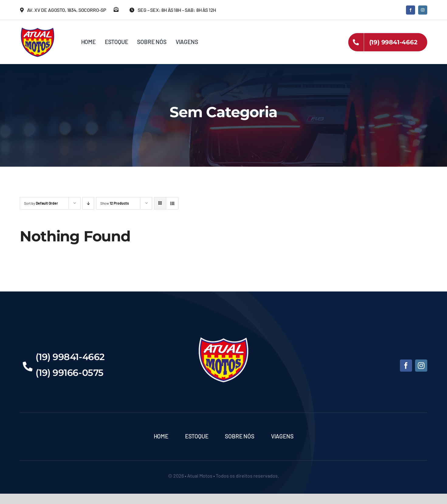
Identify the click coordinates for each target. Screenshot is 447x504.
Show (115, 203)
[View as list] (172, 203)
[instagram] (423, 10)
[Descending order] (88, 203)
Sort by (41, 203)
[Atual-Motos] (38, 29)
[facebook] (411, 10)
